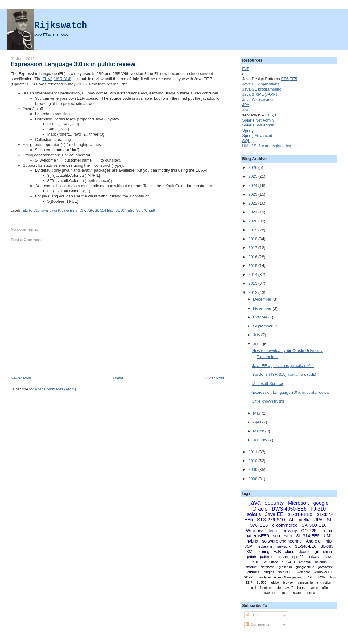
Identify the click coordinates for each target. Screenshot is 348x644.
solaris (254, 514)
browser (289, 583)
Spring (248, 130)
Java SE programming (262, 89)
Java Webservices (258, 100)
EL (25, 210)
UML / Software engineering (267, 146)
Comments (258, 624)
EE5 (294, 79)
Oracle (260, 509)
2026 (253, 167)
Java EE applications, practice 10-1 (283, 366)
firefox (326, 531)
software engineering (282, 541)
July (257, 335)
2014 (253, 274)
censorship (305, 583)
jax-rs (301, 588)
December (263, 299)
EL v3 (47, 79)
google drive (305, 567)
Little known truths (268, 401)
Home (118, 378)
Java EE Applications (261, 84)
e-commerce (285, 525)
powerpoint (270, 593)
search (298, 593)
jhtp (328, 541)
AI (291, 519)
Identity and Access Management (279, 577)
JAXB (310, 577)
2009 (253, 470)
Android (313, 541)
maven (313, 588)
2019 (253, 230)
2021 (253, 212)
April (258, 422)
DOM (327, 557)
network (284, 546)
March (259, 431)
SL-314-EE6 (125, 210)
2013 (253, 283)
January (261, 440)
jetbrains (253, 572)
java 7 (289, 588)
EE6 (285, 79)
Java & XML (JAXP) (260, 94)
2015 (253, 266)
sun (277, 536)
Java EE (274, 514)
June (258, 344)
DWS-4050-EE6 (289, 509)
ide (279, 588)
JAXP (321, 577)
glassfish (285, 567)
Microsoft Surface (268, 384)
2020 (253, 221)
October (261, 317)
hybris (252, 541)
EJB (246, 69)
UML (328, 536)
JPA (246, 105)
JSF (82, 210)
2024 (253, 185)
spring (264, 551)
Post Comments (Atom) (55, 389)
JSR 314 (63, 79)
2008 (253, 479)
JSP (90, 210)
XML (251, 551)
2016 (253, 257)
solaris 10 (285, 572)
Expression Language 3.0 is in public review (73, 64)
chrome (251, 567)
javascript (325, 567)
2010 (253, 461)
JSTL (255, 562)
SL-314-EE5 (104, 210)
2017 (253, 248)
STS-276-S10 (271, 519)
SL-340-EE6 (146, 210)
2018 (253, 239)
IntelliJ (304, 519)
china (327, 552)
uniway (313, 557)
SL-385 (327, 546)
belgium (321, 562)
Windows (255, 530)
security (274, 503)
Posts (253, 615)
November (263, 308)
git (244, 74)
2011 (253, 452)
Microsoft (298, 503)
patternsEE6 (257, 536)
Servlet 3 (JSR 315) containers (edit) (284, 374)
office (326, 588)
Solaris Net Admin (258, 120)
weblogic (303, 572)
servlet (283, 557)
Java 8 (55, 210)
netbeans (264, 546)
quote (285, 593)
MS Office (271, 562)
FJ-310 (34, 210)
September (263, 326)
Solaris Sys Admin (258, 125)
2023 (253, 194)
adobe (274, 583)
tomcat (311, 593)
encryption (324, 583)
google (321, 503)
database (268, 567)
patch (251, 557)
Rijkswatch (61, 26)
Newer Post (21, 378)
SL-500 (261, 583)
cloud (290, 551)
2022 (253, 203)
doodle (305, 551)
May (257, 413)
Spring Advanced (257, 135)
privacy (290, 530)
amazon (305, 562)
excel (252, 588)
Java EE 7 (70, 210)
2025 (253, 176)
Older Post (215, 378)
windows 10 (323, 572)
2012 (253, 292)
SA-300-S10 (314, 525)
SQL (246, 141)
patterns (267, 557)
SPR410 (288, 562)
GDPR (248, 577)
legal (274, 530)
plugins (269, 572)
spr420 (298, 557)
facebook (266, 588)
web (288, 536)
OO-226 (309, 531)
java (45, 210)
